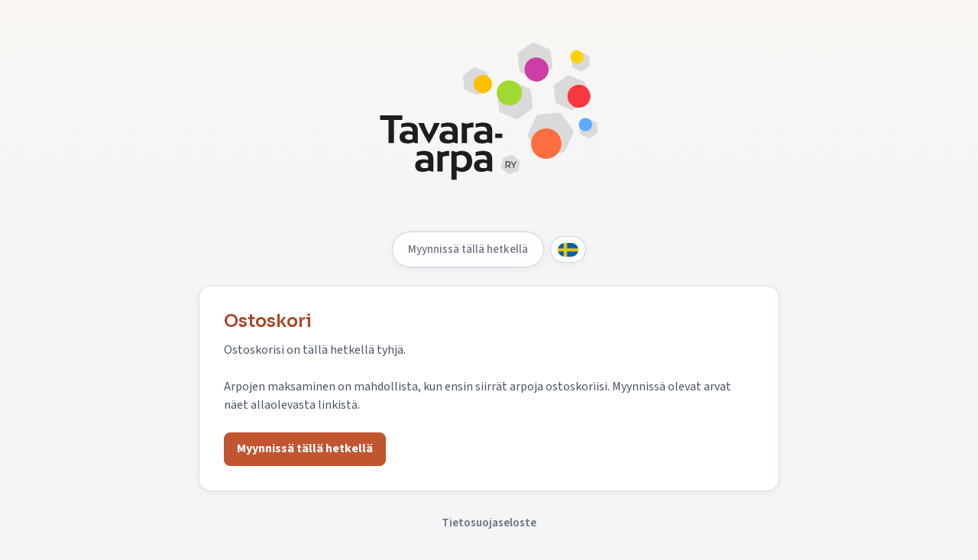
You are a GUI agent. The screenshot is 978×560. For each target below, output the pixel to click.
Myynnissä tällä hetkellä (468, 249)
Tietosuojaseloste (489, 523)
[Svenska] (568, 249)
